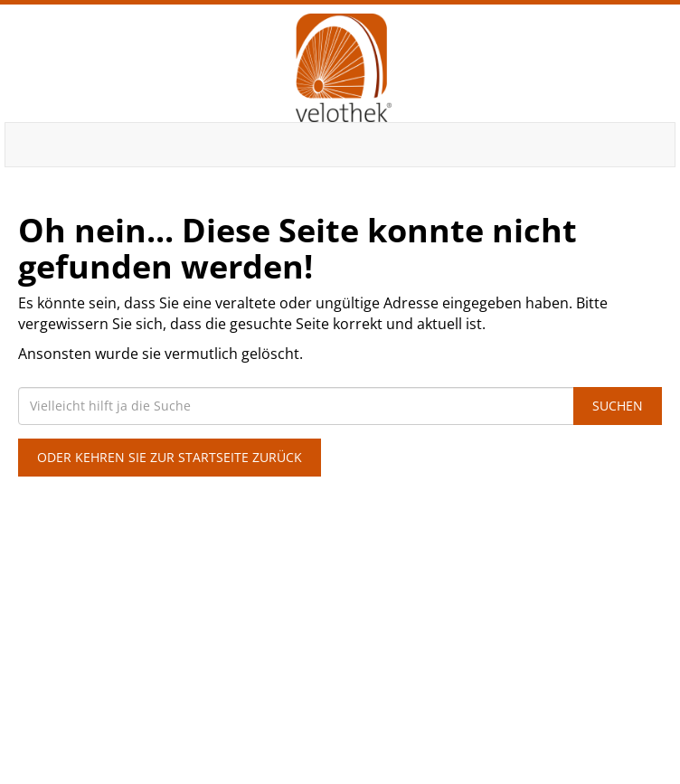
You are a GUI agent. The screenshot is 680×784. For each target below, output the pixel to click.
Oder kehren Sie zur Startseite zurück (170, 457)
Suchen (618, 406)
